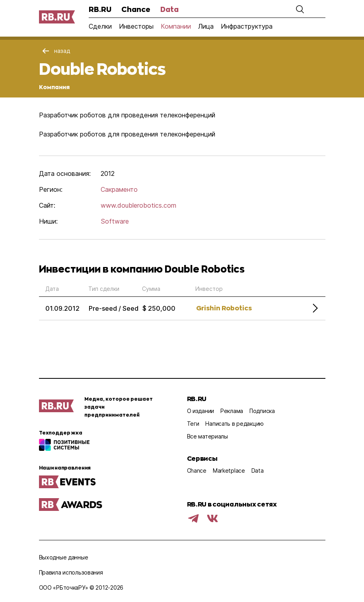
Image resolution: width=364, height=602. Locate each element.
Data (169, 9)
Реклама (232, 411)
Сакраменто (119, 189)
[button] (300, 9)
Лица (206, 26)
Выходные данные (64, 557)
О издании (200, 411)
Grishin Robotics (224, 308)
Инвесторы (136, 26)
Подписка (262, 411)
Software (115, 221)
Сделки (100, 26)
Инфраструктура (247, 26)
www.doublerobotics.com (138, 205)
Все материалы (207, 436)
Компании (176, 26)
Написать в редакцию (235, 424)
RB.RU (100, 9)
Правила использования (71, 572)
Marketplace (229, 470)
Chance (136, 9)
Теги (193, 424)
